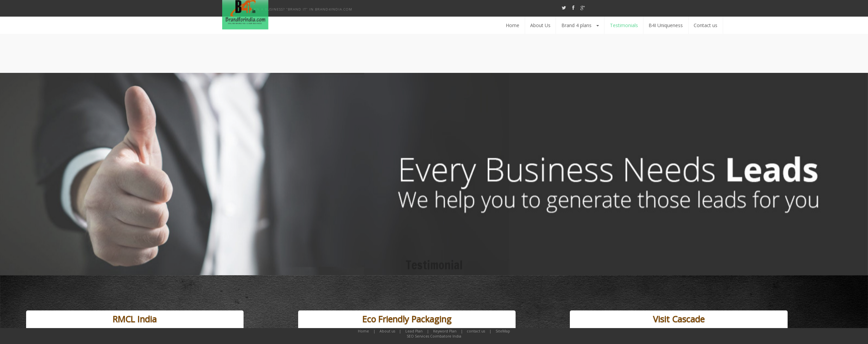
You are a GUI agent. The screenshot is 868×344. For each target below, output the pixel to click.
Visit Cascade (679, 319)
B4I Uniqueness (795, 25)
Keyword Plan (445, 331)
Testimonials (753, 25)
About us (387, 331)
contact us (476, 331)
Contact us (835, 25)
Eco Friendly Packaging (407, 319)
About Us (670, 25)
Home (642, 25)
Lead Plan (414, 331)
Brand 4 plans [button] (709, 25)
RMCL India (135, 319)
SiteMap (503, 331)
